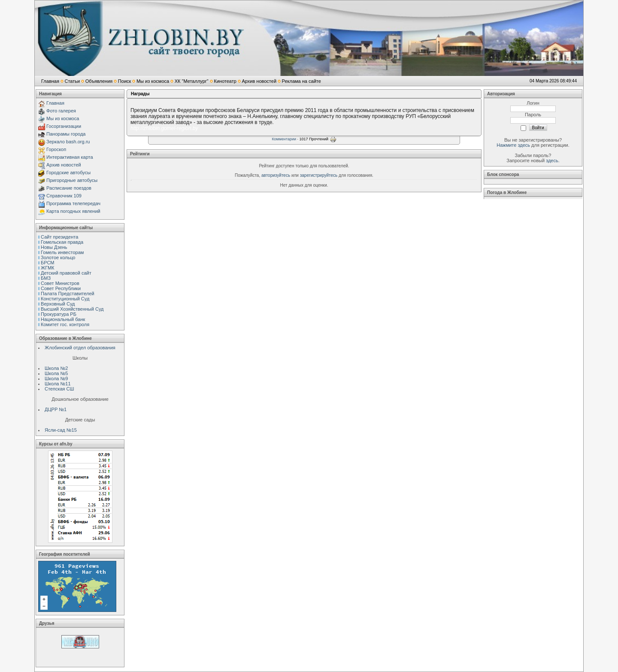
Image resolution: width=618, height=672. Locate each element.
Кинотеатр (225, 81)
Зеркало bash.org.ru (68, 142)
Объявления (99, 81)
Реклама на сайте (301, 81)
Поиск (124, 81)
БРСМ (47, 263)
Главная (50, 81)
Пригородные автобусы (72, 180)
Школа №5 (56, 373)
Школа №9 (56, 378)
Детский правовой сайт (66, 273)
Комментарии (284, 139)
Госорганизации (64, 126)
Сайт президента (59, 237)
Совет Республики (61, 288)
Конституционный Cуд (65, 299)
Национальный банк (63, 319)
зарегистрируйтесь (319, 175)
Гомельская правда (62, 242)
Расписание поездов (69, 188)
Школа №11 (58, 384)
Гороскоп (56, 149)
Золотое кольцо (58, 257)
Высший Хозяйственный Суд (72, 309)
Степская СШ (59, 389)
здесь (552, 160)
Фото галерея (61, 111)
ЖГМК (47, 268)
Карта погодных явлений (73, 211)
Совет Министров (60, 283)
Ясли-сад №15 (61, 430)
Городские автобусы (68, 173)
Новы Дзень (54, 247)
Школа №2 (56, 368)
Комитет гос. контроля (65, 324)
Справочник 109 (64, 196)
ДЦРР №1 (56, 409)
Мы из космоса (153, 81)
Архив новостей (259, 81)
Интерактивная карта (70, 157)
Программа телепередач (73, 203)
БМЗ (46, 278)
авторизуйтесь (276, 175)
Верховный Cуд (58, 304)
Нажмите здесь (513, 145)
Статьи (72, 81)
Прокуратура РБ (59, 314)
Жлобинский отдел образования (80, 348)
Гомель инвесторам (62, 252)
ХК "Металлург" (192, 81)
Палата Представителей (68, 294)
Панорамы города (66, 134)
